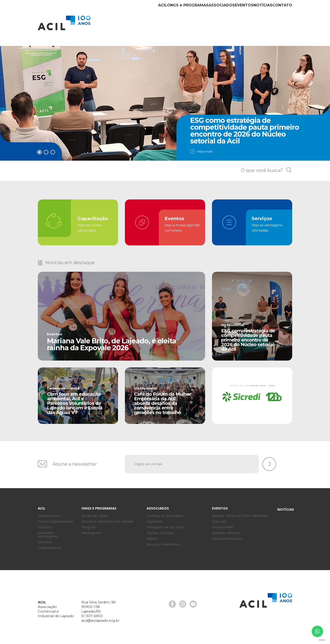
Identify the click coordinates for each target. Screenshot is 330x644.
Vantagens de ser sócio (165, 524)
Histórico (45, 524)
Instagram (182, 601)
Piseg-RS (89, 524)
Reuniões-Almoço (226, 530)
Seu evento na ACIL (227, 535)
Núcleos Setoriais (160, 530)
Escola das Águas (95, 512)
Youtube (192, 601)
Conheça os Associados (165, 512)
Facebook (172, 601)
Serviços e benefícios (163, 541)
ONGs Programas (153, 27)
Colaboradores (49, 545)
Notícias (251, 27)
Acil (64, 23)
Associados (194, 27)
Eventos (224, 27)
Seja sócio (155, 518)
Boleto (152, 535)
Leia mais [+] (121, 318)
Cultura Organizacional (55, 518)
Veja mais (205, 151)
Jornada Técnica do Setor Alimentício (241, 512)
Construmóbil (222, 524)
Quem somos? (49, 512)
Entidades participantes (48, 531)
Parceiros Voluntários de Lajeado (107, 518)
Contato (278, 27)
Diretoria (45, 539)
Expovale (219, 518)
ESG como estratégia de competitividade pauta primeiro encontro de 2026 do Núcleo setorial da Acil (245, 131)
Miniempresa (92, 530)
